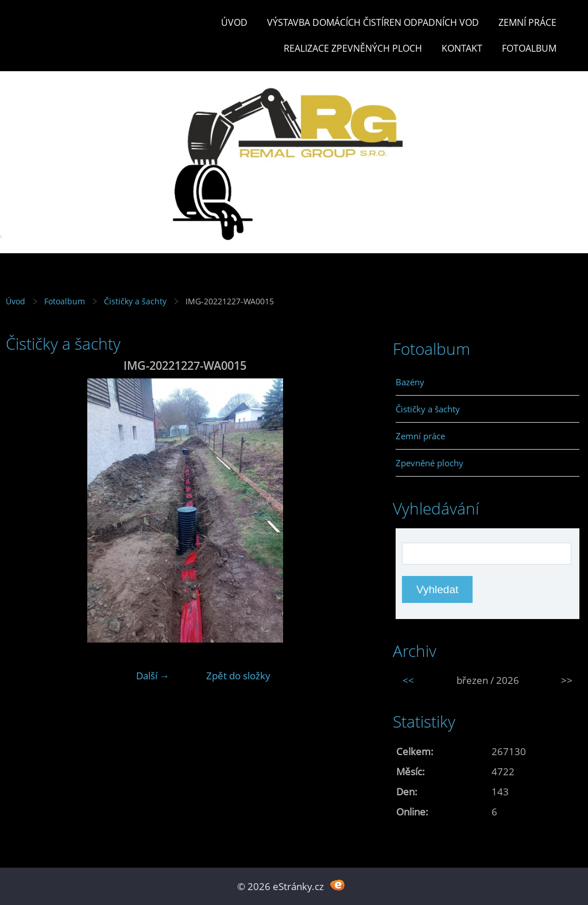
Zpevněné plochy (430, 463)
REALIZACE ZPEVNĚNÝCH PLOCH (353, 48)
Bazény (410, 382)
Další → (153, 676)
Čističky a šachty (135, 301)
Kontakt (462, 48)
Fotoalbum (529, 48)
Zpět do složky (238, 676)
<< (408, 680)
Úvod (234, 22)
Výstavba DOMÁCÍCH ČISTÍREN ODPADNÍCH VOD (373, 22)
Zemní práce (527, 22)
